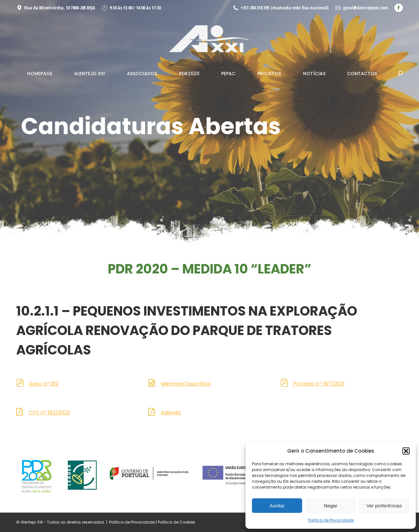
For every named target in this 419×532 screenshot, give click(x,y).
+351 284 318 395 (255, 8)
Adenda (171, 413)
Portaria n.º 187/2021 (319, 384)
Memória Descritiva (186, 384)
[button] (406, 451)
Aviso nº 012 (44, 384)
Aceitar (277, 506)
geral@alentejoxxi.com (365, 8)
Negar (331, 506)
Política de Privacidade (331, 520)
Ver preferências (384, 506)
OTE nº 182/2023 (49, 413)
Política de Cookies (176, 522)
